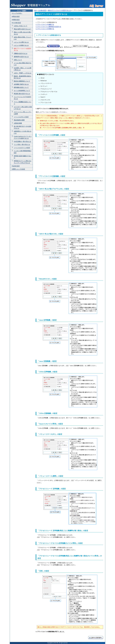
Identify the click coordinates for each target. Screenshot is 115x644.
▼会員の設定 (16, 166)
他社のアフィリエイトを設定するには (59, 10)
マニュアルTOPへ (17, 13)
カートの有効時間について (22, 91)
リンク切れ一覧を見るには (22, 145)
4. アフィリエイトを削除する (45, 29)
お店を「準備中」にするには (23, 73)
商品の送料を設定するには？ (23, 29)
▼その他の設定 (16, 23)
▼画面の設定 (16, 20)
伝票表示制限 (18, 123)
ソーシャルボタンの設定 (21, 117)
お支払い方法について (21, 26)
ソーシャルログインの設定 (22, 148)
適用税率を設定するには (21, 57)
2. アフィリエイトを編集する (45, 24)
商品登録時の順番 (19, 120)
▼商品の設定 (16, 16)
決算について (18, 60)
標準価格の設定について (21, 87)
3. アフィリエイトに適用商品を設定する (48, 27)
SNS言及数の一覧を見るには (22, 141)
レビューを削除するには (21, 45)
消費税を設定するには (21, 53)
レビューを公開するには (21, 42)
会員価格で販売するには (21, 84)
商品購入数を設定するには (22, 94)
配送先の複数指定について (22, 81)
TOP (35, 10)
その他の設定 (42, 10)
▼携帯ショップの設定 (18, 169)
